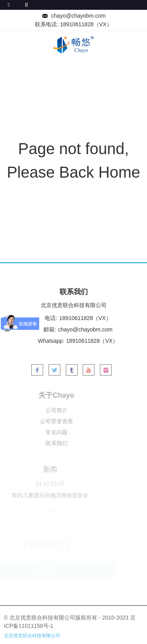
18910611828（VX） (86, 24)
